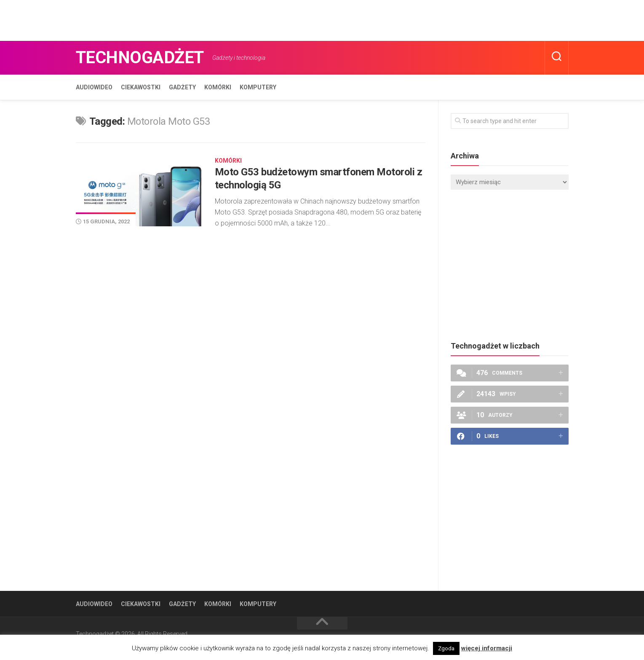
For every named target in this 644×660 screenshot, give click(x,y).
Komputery (258, 87)
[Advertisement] (153, 19)
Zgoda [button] (446, 648)
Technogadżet (140, 58)
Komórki (218, 87)
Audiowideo (94, 87)
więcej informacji (487, 648)
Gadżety (182, 87)
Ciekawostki (141, 87)
